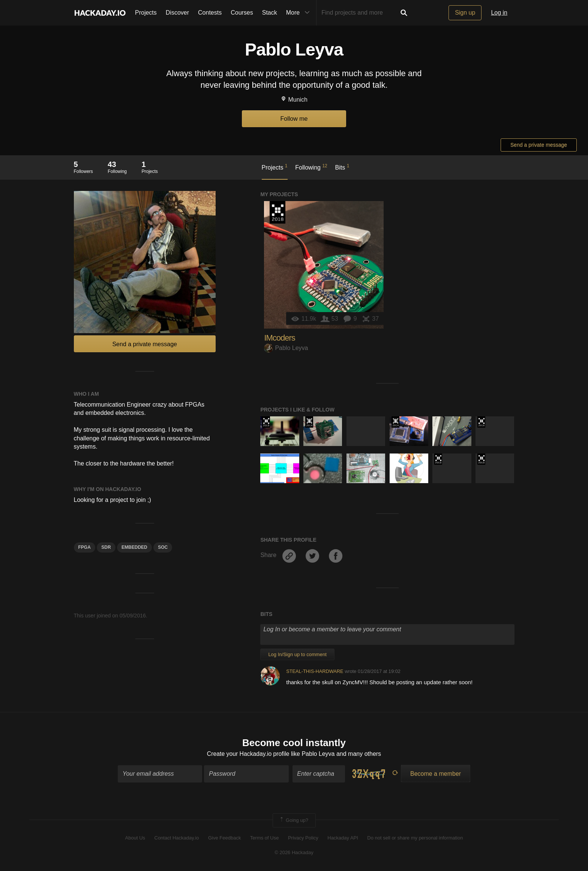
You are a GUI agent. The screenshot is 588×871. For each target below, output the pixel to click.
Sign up (465, 13)
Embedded (134, 547)
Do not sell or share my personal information (415, 838)
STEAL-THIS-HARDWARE (315, 671)
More (300, 13)
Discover (177, 13)
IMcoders (279, 338)
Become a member (436, 774)
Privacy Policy (303, 838)
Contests (210, 13)
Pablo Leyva (286, 348)
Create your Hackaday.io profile (248, 754)
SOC (163, 547)
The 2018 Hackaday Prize (277, 212)
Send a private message (539, 145)
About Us (135, 838)
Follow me (294, 119)
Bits (342, 167)
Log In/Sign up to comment (297, 654)
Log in (499, 13)
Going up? (294, 821)
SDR (106, 547)
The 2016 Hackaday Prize (481, 422)
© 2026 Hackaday (294, 852)
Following (311, 167)
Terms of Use (265, 838)
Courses (242, 13)
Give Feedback (224, 838)
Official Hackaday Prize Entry (309, 422)
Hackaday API (343, 838)
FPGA (85, 547)
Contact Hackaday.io (177, 838)
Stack (270, 13)
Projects (146, 13)
